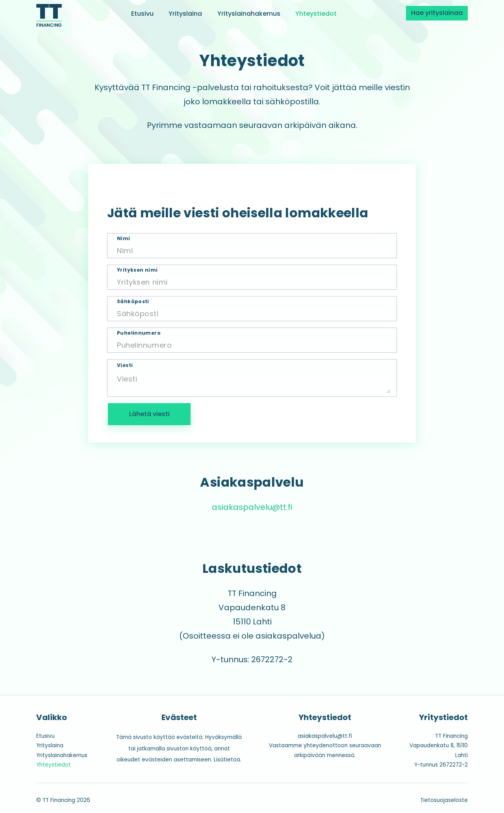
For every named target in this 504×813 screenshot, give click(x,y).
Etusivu (142, 13)
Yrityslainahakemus (249, 13)
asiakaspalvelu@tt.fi (252, 507)
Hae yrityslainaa (437, 13)
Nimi (124, 239)
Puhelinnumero (139, 333)
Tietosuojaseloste (444, 800)
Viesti (125, 365)
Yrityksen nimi (137, 270)
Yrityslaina (185, 13)
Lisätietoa (227, 760)
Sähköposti (133, 302)
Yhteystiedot (316, 13)
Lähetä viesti (149, 414)
